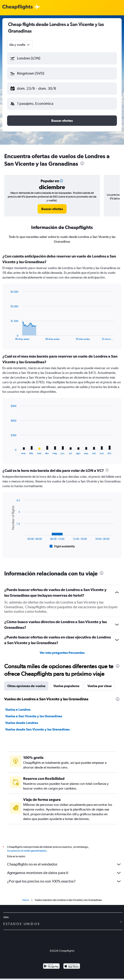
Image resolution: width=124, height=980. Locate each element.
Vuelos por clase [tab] (100, 686)
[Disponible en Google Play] (51, 967)
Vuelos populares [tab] (66, 686)
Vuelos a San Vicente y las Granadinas (34, 716)
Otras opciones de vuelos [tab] (26, 686)
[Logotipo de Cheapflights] (17, 7)
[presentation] (82, 163)
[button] (62, 58)
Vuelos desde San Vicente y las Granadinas (37, 729)
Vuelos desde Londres (22, 723)
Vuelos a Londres (18, 710)
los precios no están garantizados (27, 851)
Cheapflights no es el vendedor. (64, 864)
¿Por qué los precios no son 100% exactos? (64, 881)
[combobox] (20, 45)
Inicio (26, 900)
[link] (52, 209)
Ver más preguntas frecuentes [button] (62, 653)
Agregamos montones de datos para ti (64, 873)
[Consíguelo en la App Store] (72, 967)
